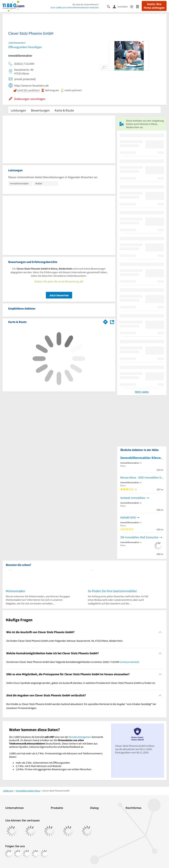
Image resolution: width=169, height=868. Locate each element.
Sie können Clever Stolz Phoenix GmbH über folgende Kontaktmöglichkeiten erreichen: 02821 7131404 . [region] (73, 662)
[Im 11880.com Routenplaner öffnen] (105, 321)
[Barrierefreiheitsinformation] (133, 6)
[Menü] (139, 6)
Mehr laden (142, 392)
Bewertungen (40, 110)
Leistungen (18, 110)
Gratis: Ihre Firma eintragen (154, 6)
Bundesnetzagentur (80, 737)
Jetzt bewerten (59, 295)
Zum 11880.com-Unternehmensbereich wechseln (75, 7)
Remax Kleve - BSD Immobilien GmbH (142, 477)
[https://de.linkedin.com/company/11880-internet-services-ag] (36, 854)
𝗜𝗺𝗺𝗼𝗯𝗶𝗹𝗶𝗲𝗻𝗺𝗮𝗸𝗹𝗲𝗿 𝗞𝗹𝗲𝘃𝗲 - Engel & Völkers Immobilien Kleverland (142, 458)
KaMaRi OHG (128, 517)
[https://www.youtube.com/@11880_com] (45, 854)
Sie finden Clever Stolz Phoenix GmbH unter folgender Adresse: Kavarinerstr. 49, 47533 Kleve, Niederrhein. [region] (65, 641)
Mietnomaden (16, 591)
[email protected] (129, 662)
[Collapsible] (160, 632)
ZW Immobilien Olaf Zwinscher (139, 537)
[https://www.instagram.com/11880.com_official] (18, 854)
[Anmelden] (121, 6)
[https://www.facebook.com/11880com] (9, 854)
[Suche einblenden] (110, 6)
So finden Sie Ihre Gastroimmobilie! (112, 591)
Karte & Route (64, 110)
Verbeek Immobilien (133, 498)
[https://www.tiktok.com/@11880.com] (27, 854)
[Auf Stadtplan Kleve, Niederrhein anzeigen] (112, 322)
